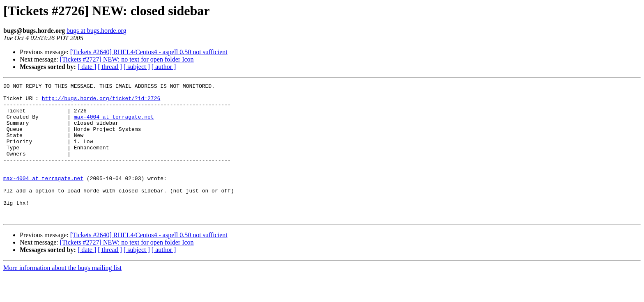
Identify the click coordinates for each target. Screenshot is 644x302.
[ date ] (87, 67)
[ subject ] (137, 67)
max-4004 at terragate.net (114, 124)
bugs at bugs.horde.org (96, 31)
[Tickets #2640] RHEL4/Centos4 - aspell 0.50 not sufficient (149, 52)
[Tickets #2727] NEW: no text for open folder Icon (127, 59)
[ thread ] (110, 67)
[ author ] (164, 67)
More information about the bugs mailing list (62, 295)
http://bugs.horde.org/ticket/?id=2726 (101, 102)
